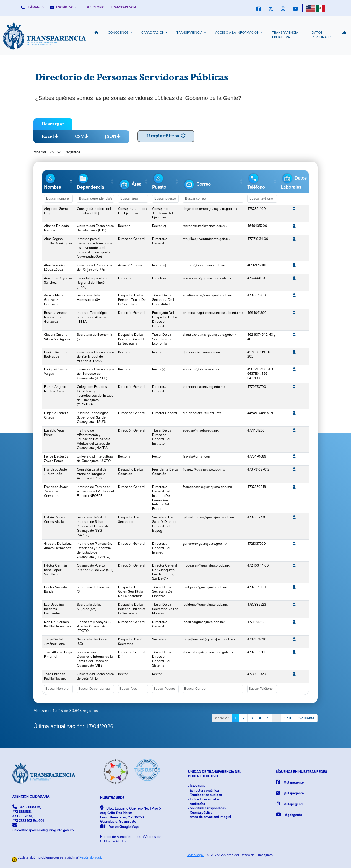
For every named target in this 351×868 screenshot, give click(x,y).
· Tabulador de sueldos (205, 795)
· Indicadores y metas (204, 799)
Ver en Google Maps (120, 827)
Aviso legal (196, 855)
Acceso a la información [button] (238, 33)
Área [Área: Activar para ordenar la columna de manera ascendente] (130, 184)
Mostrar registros (57, 152)
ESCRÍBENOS (63, 7)
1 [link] (236, 718)
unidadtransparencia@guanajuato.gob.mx (43, 827)
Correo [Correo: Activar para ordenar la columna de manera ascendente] (197, 184)
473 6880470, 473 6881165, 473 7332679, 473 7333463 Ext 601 (28, 814)
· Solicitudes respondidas (207, 808)
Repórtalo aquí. (91, 858)
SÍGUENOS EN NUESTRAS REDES (301, 772)
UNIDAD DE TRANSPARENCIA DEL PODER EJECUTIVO (214, 774)
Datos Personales (322, 35)
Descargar (53, 124)
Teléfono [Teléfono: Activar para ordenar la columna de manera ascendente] (256, 181)
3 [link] (252, 718)
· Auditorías (197, 804)
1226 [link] (288, 718)
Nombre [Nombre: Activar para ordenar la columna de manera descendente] (52, 181)
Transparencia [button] (190, 33)
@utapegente (290, 782)
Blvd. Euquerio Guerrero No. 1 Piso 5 (130, 817)
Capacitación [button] (153, 33)
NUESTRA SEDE (112, 798)
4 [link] (260, 718)
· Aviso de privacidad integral (210, 817)
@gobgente (289, 814)
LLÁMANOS (32, 7)
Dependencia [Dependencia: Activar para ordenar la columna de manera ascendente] (90, 181)
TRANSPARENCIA (124, 7)
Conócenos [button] (119, 33)
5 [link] (268, 718)
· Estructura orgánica (203, 791)
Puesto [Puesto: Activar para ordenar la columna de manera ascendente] (159, 181)
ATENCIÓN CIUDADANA (31, 797)
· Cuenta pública (200, 813)
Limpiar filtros (166, 136)
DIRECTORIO (95, 7)
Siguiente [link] (306, 718)
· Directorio (196, 786)
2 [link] (243, 718)
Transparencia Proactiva (285, 35)
